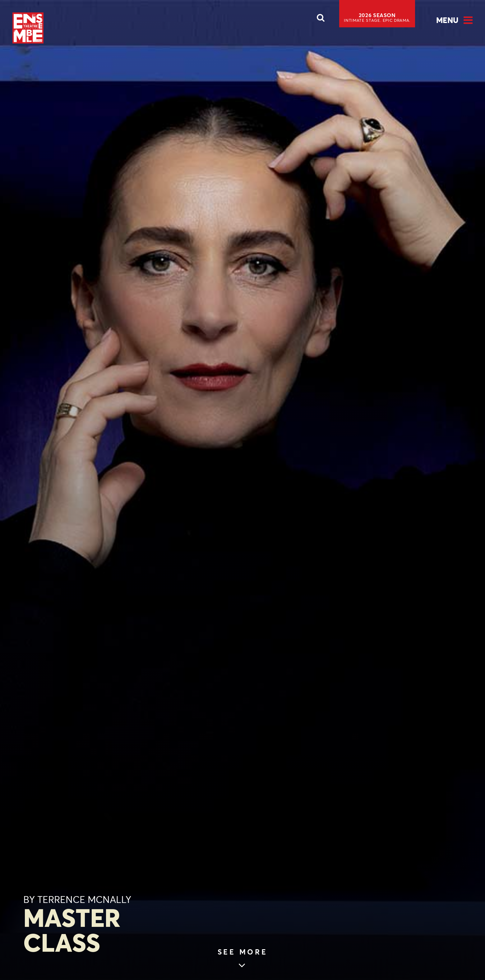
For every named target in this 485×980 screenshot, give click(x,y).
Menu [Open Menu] (447, 20)
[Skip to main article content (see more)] (243, 959)
